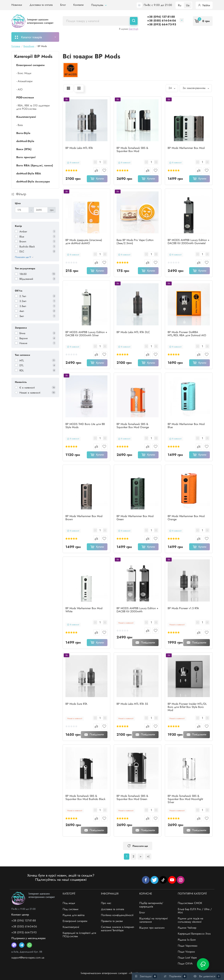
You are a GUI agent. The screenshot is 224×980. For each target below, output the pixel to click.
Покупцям (99, 5)
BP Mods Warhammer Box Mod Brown (84, 518)
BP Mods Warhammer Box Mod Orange (186, 518)
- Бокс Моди (24, 73)
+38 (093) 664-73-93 (162, 24)
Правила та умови (112, 921)
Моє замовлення (77, 37)
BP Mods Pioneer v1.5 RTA (183, 608)
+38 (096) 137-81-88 (161, 17)
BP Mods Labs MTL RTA (79, 148)
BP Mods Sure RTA (76, 704)
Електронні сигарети (75, 921)
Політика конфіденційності (117, 915)
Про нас (106, 903)
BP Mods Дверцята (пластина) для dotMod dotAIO (84, 242)
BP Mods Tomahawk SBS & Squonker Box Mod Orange (133, 426)
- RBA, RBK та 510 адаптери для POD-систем (33, 107)
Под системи (71, 909)
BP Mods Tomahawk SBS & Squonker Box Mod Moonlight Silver (185, 799)
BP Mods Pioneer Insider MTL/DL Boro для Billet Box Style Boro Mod (187, 707)
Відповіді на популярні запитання (153, 920)
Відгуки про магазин (152, 928)
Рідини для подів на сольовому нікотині (190, 920)
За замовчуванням (196, 88)
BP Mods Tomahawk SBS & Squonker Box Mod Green (132, 798)
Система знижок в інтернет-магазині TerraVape (118, 929)
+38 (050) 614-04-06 (162, 21)
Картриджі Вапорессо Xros (194, 934)
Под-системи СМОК (190, 903)
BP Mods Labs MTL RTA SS (132, 704)
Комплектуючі (71, 927)
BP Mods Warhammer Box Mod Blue (186, 426)
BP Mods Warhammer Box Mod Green (135, 518)
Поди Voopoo (186, 952)
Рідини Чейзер (187, 928)
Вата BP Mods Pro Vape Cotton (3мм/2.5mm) (135, 242)
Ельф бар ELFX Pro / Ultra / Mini (195, 911)
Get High (134, 29)
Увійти (204, 5)
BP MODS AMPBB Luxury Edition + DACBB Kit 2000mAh (137, 610)
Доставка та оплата (41, 5)
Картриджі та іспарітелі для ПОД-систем (79, 935)
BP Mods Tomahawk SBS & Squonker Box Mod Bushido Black (85, 798)
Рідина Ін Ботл (187, 940)
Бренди (189, 37)
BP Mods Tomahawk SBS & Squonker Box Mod (132, 150)
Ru (180, 5)
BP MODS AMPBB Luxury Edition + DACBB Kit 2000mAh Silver (86, 334)
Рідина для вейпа (74, 915)
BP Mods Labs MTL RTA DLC (133, 332)
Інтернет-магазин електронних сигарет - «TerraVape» (112, 973)
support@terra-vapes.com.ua (28, 958)
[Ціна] (22, 210)
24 (172, 88)
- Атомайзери (24, 81)
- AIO (19, 89)
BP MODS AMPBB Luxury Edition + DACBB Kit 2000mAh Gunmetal (189, 242)
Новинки (17, 5)
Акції (146, 37)
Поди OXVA (185, 963)
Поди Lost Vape (187, 958)
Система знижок (167, 37)
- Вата (20, 125)
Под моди (69, 903)
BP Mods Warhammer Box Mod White (84, 610)
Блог (63, 5)
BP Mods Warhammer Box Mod (186, 148)
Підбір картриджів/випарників (116, 37)
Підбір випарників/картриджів (151, 905)
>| (148, 856)
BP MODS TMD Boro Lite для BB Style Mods (85, 426)
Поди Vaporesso (188, 946)
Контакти (78, 5)
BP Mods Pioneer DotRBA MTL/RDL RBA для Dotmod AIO (187, 334)
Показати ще (138, 846)
